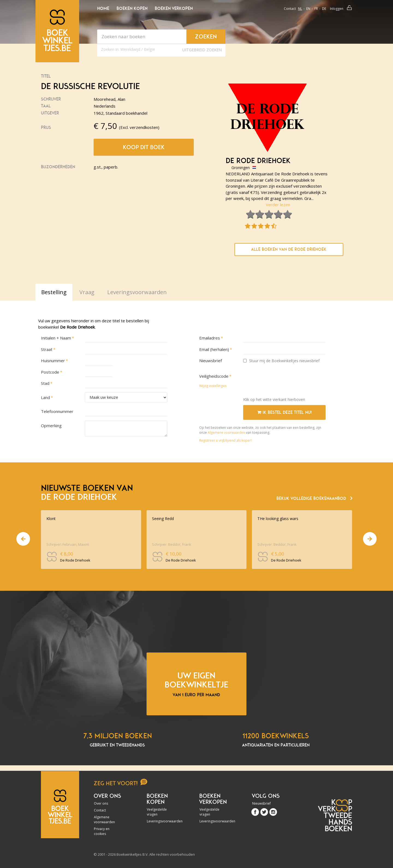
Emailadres (210, 338)
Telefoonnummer (57, 411)
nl (300, 9)
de (324, 9)
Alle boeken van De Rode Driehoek (289, 249)
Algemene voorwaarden (226, 432)
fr (316, 9)
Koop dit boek (144, 147)
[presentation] (285, 382)
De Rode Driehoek (258, 161)
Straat (47, 349)
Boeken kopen (132, 8)
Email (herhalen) (214, 349)
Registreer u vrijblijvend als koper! (225, 440)
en (308, 9)
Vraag (87, 292)
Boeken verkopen (174, 8)
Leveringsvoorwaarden (162, 821)
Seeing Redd (163, 519)
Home (103, 8)
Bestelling (54, 292)
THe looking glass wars (278, 519)
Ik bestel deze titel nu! (285, 412)
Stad (45, 383)
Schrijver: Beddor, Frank (172, 544)
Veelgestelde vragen (157, 812)
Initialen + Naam (56, 338)
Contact (290, 9)
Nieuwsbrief (211, 361)
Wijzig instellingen (213, 386)
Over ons (101, 803)
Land (45, 397)
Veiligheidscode (214, 376)
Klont (51, 519)
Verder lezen (278, 205)
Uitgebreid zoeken (202, 50)
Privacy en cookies (102, 831)
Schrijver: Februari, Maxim (68, 544)
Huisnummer (53, 361)
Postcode (50, 372)
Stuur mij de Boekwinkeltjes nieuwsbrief (281, 361)
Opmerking (51, 426)
